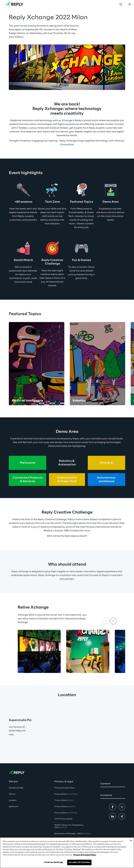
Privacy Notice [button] (66, 794)
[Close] (131, 841)
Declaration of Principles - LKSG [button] (73, 834)
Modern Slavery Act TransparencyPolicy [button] (69, 826)
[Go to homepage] (14, 4)
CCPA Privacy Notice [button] (63, 819)
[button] (113, 784)
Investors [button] (13, 800)
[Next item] (113, 621)
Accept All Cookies (79, 862)
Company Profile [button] (16, 788)
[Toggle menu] (130, 4)
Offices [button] (12, 794)
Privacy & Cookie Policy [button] (65, 788)
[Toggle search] (121, 4)
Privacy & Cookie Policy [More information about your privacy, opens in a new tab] (85, 855)
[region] (67, 853)
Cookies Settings (53, 862)
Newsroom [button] (14, 807)
